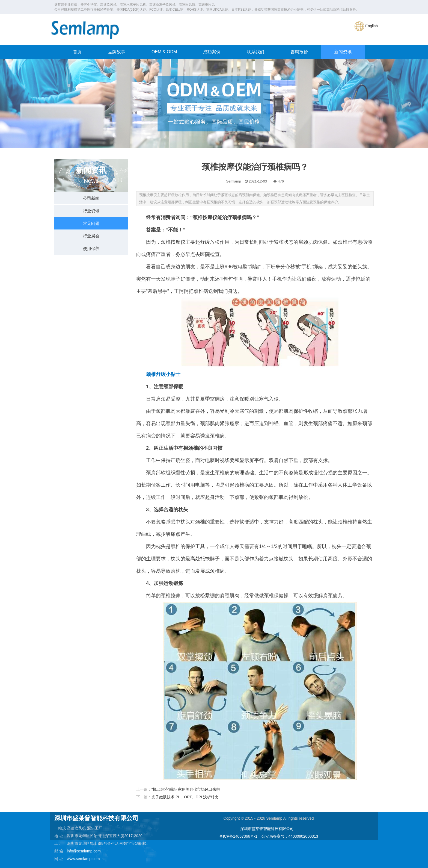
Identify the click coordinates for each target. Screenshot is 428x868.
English (366, 26)
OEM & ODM (164, 52)
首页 (77, 52)
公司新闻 (91, 198)
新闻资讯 (343, 52)
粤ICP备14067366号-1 (238, 836)
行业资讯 (91, 211)
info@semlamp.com (84, 851)
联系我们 (255, 52)
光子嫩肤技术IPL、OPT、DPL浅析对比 (185, 797)
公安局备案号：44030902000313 (290, 836)
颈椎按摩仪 (173, 242)
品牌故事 (117, 52)
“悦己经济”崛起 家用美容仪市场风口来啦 (186, 789)
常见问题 (91, 223)
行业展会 (91, 236)
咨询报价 (299, 52)
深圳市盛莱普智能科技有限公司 (267, 829)
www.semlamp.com (83, 859)
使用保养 (91, 248)
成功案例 (212, 52)
